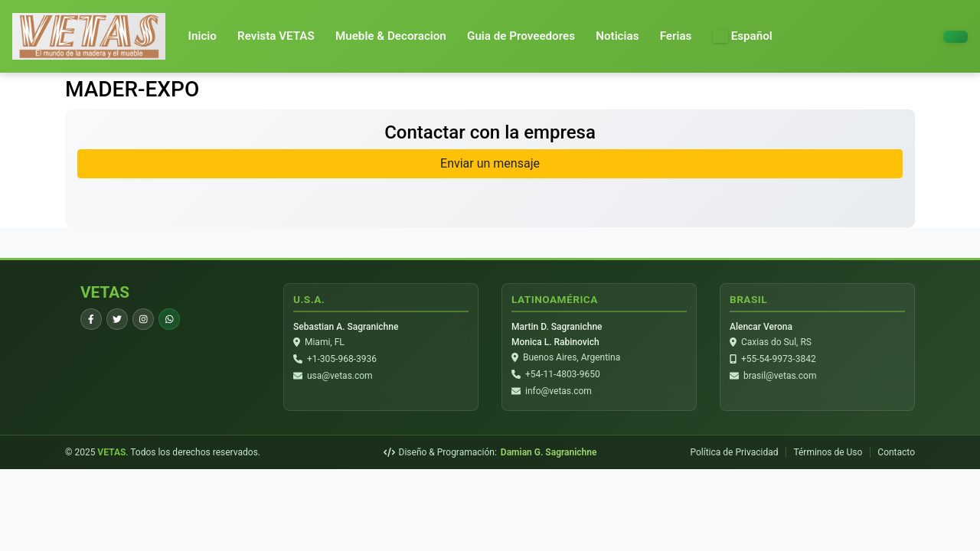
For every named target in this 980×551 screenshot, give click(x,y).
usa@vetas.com (340, 376)
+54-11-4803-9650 (563, 374)
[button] (743, 36)
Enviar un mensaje (490, 163)
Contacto (896, 452)
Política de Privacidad (734, 452)
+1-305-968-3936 (342, 359)
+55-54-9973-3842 (779, 359)
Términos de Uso (828, 452)
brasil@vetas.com (780, 376)
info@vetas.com (559, 391)
